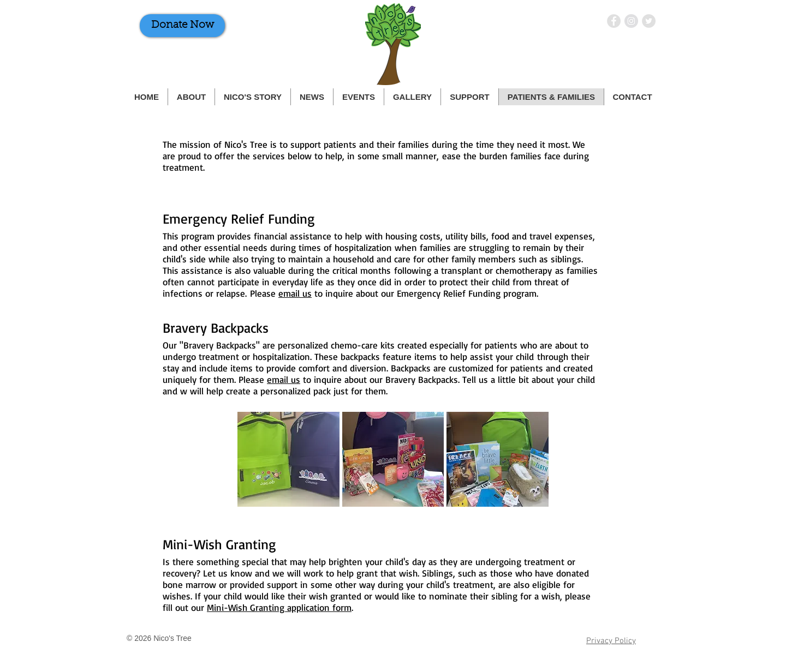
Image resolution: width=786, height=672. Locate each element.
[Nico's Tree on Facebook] (614, 21)
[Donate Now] (182, 26)
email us (295, 293)
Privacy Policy (611, 641)
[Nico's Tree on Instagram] (631, 21)
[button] (288, 459)
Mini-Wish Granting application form (279, 607)
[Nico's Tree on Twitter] (649, 21)
